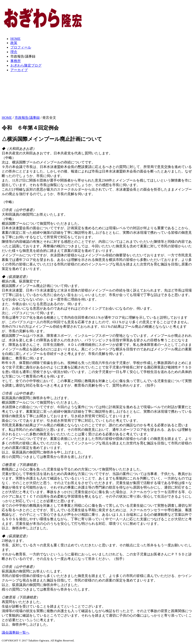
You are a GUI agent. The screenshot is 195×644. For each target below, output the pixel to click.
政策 (14, 43)
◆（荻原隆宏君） (16, 277)
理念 (14, 52)
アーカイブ (19, 70)
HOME (15, 39)
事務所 (16, 61)
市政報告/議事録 (27, 118)
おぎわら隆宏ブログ (26, 65)
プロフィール (21, 47)
